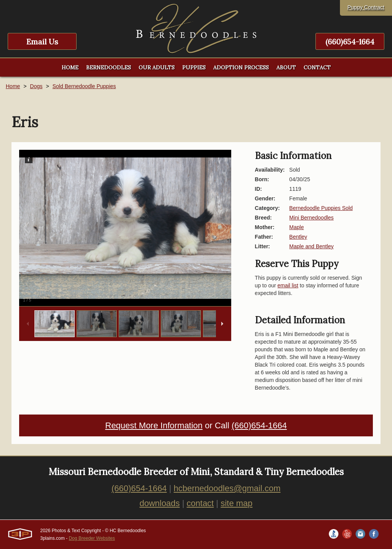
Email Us (42, 42)
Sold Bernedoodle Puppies (84, 86)
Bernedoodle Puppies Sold (321, 208)
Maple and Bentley (312, 246)
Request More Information (154, 425)
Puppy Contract (366, 7)
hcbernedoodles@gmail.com (227, 488)
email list (288, 285)
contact (200, 503)
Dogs (36, 86)
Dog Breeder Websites (92, 538)
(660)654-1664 (350, 42)
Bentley (298, 237)
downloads (159, 503)
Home (13, 86)
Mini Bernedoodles (312, 218)
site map (236, 503)
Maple (297, 227)
